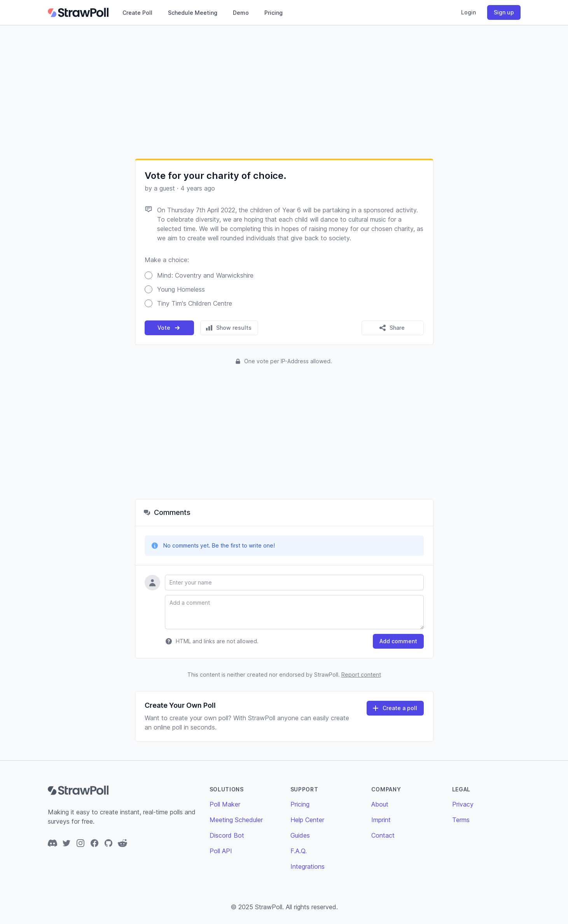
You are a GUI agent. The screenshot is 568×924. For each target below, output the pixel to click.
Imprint (381, 820)
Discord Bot (227, 835)
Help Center (307, 820)
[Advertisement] (284, 92)
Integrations (308, 866)
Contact (383, 835)
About (380, 804)
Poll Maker (225, 804)
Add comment (398, 641)
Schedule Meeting (193, 13)
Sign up (504, 12)
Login (468, 12)
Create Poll (137, 13)
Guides (300, 835)
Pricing (274, 13)
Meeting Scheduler (236, 820)
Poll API (221, 851)
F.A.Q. (299, 851)
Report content (361, 675)
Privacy (463, 804)
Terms (461, 820)
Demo (241, 13)
